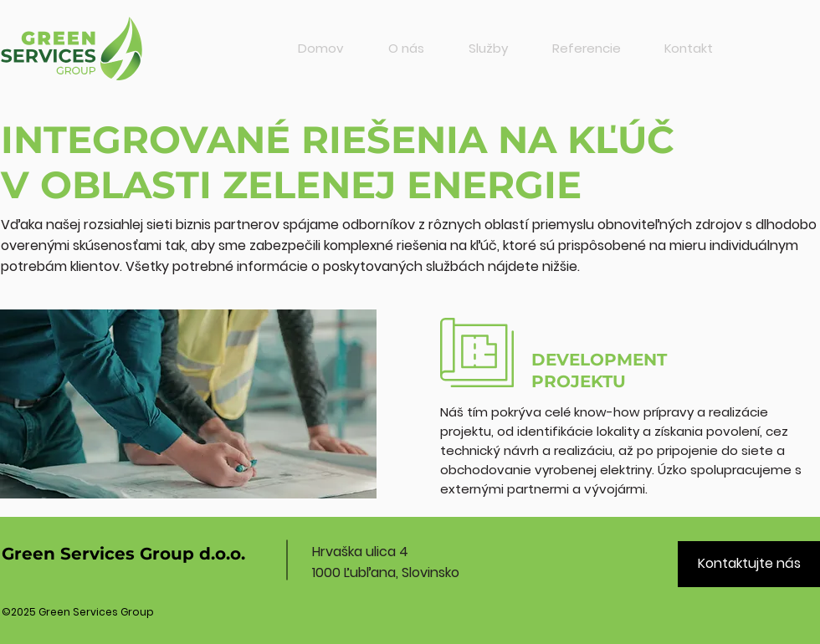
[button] (488, 49)
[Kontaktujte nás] (749, 564)
